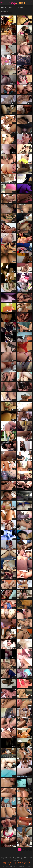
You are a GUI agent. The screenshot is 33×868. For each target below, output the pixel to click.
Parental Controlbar (7, 862)
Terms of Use (18, 862)
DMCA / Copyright (8, 864)
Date (10, 13)
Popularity (4, 13)
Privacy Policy (27, 862)
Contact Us (27, 864)
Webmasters (18, 864)
